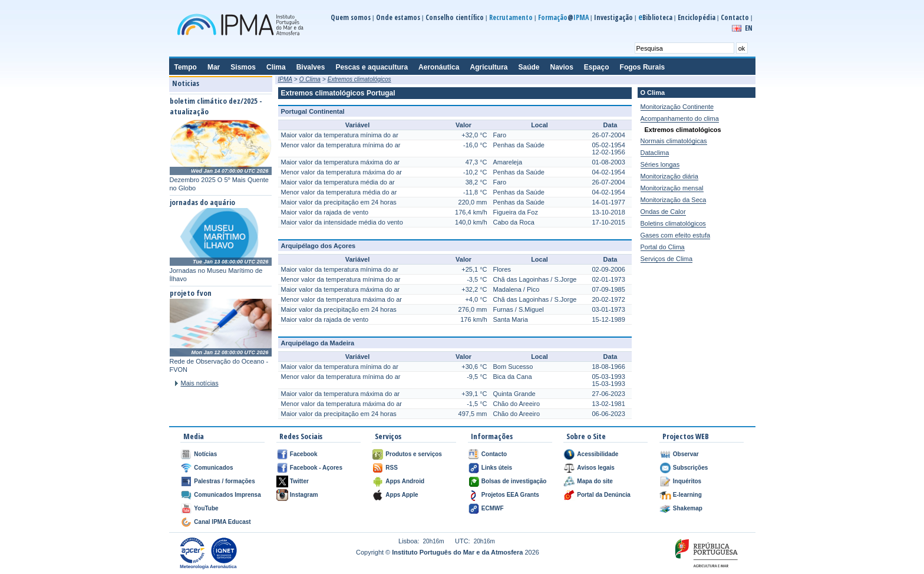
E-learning (687, 495)
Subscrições (690, 468)
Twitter (299, 481)
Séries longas (660, 164)
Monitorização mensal (672, 188)
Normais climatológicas (674, 141)
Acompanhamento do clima (680, 118)
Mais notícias (200, 383)
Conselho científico (455, 17)
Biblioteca (655, 17)
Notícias (205, 454)
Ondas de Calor (663, 212)
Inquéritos (687, 481)
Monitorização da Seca (674, 200)
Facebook (304, 454)
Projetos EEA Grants (510, 495)
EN (749, 28)
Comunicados (213, 468)
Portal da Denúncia (604, 495)
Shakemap (688, 508)
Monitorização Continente (677, 107)
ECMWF (493, 508)
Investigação (613, 17)
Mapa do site (595, 481)
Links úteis (497, 468)
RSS (392, 468)
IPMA (285, 79)
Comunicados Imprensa (227, 495)
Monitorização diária (669, 176)
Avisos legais (596, 468)
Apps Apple (402, 495)
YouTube (206, 508)
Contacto (735, 17)
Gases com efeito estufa (676, 235)
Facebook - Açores (316, 468)
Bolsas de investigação (514, 481)
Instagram (304, 495)
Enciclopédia (697, 17)
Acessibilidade (598, 454)
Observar (686, 454)
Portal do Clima (663, 247)
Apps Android (405, 481)
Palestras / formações (224, 481)
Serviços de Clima (667, 259)
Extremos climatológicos (359, 79)
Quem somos (351, 17)
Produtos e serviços (414, 454)
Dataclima (655, 153)
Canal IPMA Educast (222, 522)
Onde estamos (398, 17)
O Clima (310, 79)
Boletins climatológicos (673, 223)
